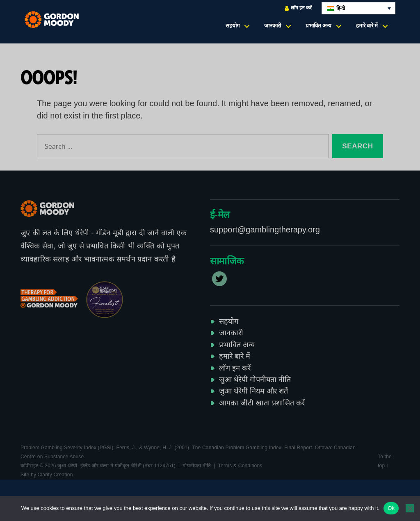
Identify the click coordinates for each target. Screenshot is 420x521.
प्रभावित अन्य (318, 26)
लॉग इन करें (298, 8)
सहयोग (233, 26)
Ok (391, 508)
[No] (410, 508)
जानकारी (273, 26)
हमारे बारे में (367, 26)
